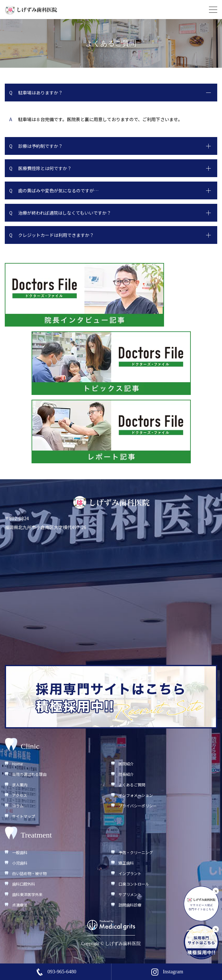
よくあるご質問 (132, 785)
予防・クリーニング (136, 852)
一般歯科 (20, 852)
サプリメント (130, 894)
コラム (18, 806)
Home (17, 764)
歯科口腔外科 (24, 884)
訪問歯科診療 (130, 905)
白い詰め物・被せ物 (29, 873)
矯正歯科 (126, 863)
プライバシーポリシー (138, 806)
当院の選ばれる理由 (29, 774)
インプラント (130, 873)
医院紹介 (126, 764)
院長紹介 (126, 774)
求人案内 (20, 785)
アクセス (20, 795)
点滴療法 (20, 905)
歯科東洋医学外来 (27, 894)
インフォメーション (136, 795)
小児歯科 (20, 863)
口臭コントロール (134, 884)
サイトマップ (24, 816)
